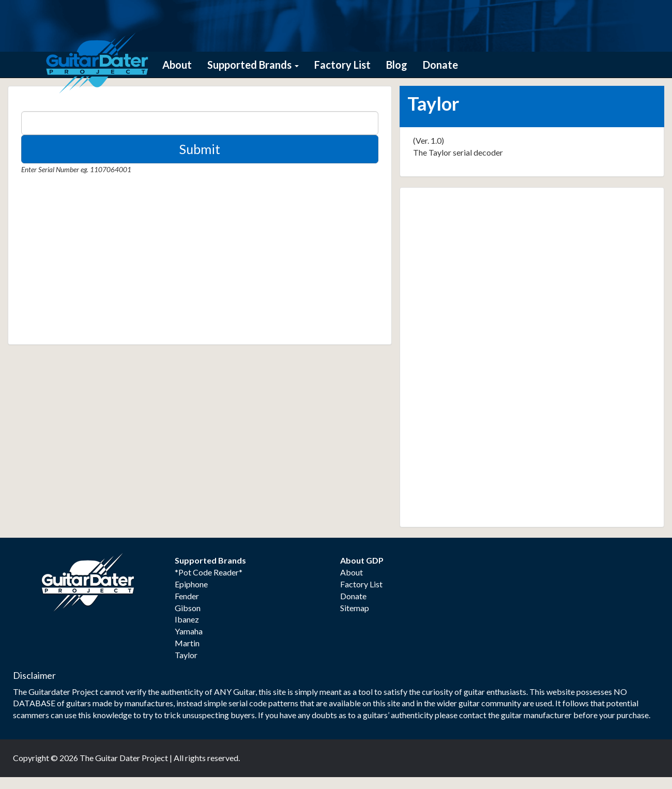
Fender (187, 596)
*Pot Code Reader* (209, 572)
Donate (440, 65)
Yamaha (189, 631)
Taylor (186, 655)
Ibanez (187, 619)
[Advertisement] (99, 264)
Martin (187, 643)
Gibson (188, 608)
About (177, 65)
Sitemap (355, 608)
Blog (397, 65)
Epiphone (191, 584)
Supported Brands (253, 65)
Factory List (342, 65)
